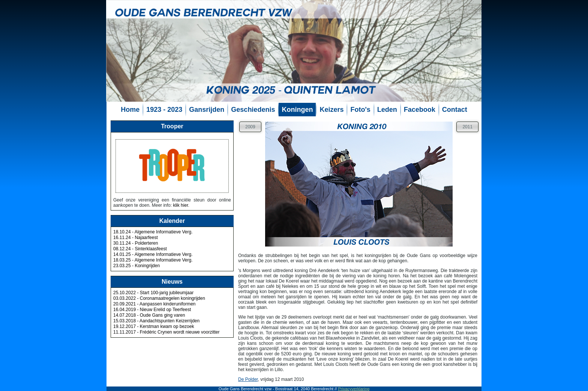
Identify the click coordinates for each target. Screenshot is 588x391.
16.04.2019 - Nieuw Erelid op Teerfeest (152, 310)
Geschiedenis (253, 110)
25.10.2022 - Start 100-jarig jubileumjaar (153, 293)
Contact (455, 110)
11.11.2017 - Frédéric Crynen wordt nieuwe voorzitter (166, 332)
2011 (467, 127)
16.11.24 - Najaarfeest (136, 238)
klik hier (180, 205)
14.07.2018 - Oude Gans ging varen (149, 315)
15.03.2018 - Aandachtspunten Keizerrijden (156, 321)
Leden (387, 110)
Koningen (297, 110)
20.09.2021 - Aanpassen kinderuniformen (154, 304)
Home (130, 110)
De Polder (248, 379)
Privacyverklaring (354, 389)
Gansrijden (207, 110)
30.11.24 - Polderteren (136, 243)
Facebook (420, 110)
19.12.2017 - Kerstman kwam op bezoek (154, 326)
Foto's (360, 110)
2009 (250, 127)
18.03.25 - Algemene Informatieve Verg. (153, 260)
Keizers (331, 110)
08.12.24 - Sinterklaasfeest (140, 249)
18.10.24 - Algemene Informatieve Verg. (153, 232)
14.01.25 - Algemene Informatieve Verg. (153, 254)
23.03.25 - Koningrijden (136, 266)
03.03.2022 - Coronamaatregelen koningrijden (159, 298)
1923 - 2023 (164, 110)
